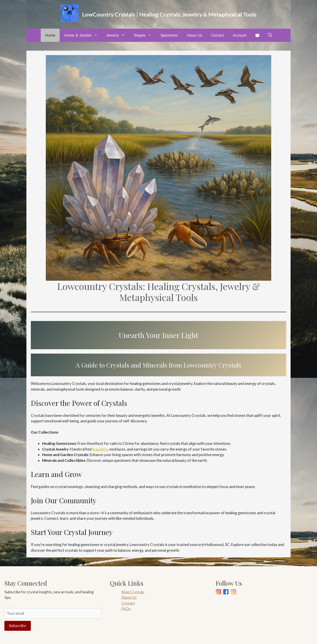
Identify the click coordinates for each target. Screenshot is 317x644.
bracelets (100, 449)
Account (240, 35)
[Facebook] (226, 593)
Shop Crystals (133, 592)
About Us (194, 35)
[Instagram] (218, 593)
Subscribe (18, 626)
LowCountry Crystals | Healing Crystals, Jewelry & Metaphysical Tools (169, 14)
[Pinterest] (233, 593)
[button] (270, 35)
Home (50, 35)
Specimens (169, 35)
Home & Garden (83, 35)
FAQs (126, 609)
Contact (218, 35)
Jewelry (118, 35)
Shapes (145, 35)
